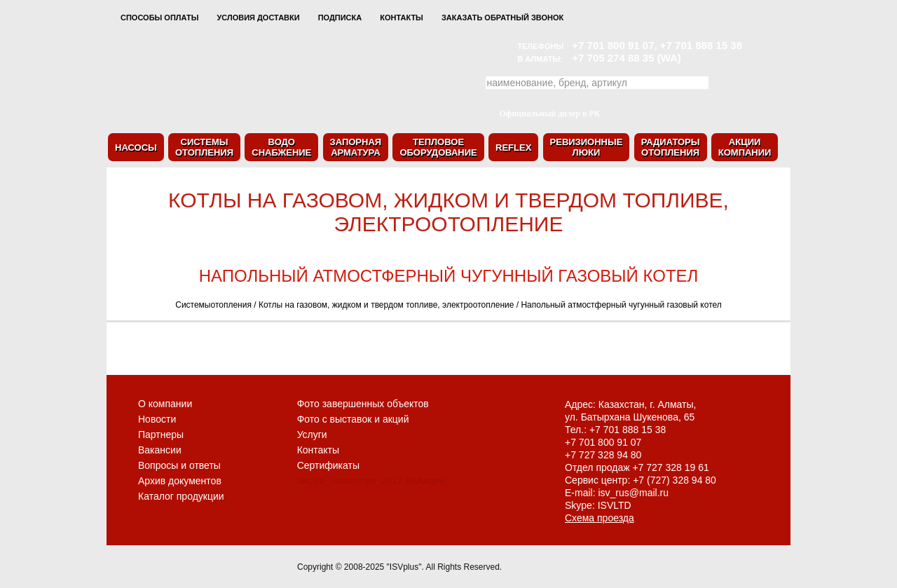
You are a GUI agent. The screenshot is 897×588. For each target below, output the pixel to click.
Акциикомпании (745, 147)
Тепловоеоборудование (438, 147)
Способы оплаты (159, 18)
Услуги (312, 435)
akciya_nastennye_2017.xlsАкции (371, 481)
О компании (165, 404)
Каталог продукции (181, 496)
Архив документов (180, 481)
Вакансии (160, 450)
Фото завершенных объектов (363, 404)
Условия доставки (258, 18)
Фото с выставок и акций (353, 419)
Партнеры (161, 435)
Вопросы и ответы (179, 465)
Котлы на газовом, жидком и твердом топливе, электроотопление (386, 305)
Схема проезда (600, 518)
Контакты (402, 18)
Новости (157, 419)
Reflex (513, 148)
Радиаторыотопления (671, 147)
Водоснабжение (281, 147)
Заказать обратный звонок (502, 18)
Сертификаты (328, 465)
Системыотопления (204, 147)
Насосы (136, 148)
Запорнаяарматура (356, 147)
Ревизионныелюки (587, 147)
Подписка (340, 18)
